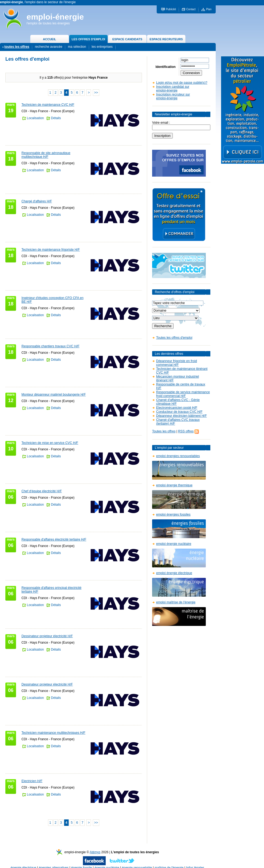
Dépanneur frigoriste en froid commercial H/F (177, 363)
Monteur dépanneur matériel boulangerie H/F (54, 395)
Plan (209, 9)
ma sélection (77, 47)
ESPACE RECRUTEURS (166, 39)
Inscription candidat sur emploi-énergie (173, 89)
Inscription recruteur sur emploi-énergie (173, 96)
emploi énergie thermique (174, 485)
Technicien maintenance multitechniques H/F (53, 733)
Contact (191, 9)
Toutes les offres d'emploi (174, 338)
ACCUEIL (49, 39)
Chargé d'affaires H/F (37, 201)
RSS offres (186, 431)
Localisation (35, 118)
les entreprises (102, 47)
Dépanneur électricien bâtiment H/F (181, 416)
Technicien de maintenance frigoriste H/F (51, 250)
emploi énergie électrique (174, 573)
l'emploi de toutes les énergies (48, 23)
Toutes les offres (164, 431)
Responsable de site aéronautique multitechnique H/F (46, 155)
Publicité (171, 9)
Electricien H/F (32, 781)
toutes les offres (17, 47)
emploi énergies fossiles (173, 515)
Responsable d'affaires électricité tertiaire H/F (54, 539)
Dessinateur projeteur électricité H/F (47, 636)
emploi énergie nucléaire (174, 544)
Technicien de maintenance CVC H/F (48, 105)
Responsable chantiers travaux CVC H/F (50, 346)
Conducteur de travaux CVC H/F (179, 412)
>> (96, 93)
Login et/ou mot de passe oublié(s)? (182, 83)
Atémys (95, 852)
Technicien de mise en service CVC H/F (50, 443)
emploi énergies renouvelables (178, 456)
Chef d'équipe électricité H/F (42, 491)
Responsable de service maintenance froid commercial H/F (183, 394)
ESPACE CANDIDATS (127, 39)
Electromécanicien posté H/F (177, 408)
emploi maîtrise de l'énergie (176, 602)
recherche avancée (49, 47)
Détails (56, 118)
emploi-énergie (55, 17)
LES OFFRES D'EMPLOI (88, 39)
